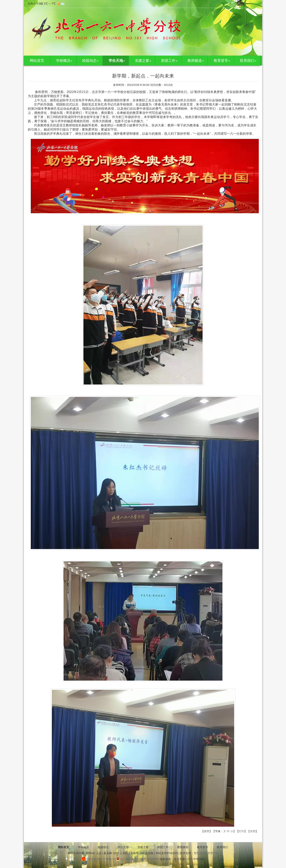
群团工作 (169, 61)
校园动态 (90, 61)
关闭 (253, 831)
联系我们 (248, 61)
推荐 (207, 831)
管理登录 (213, 853)
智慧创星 (199, 853)
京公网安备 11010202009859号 (138, 859)
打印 (242, 831)
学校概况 (64, 61)
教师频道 (196, 61)
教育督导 (222, 61)
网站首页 (37, 61)
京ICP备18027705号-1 (98, 859)
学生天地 (117, 61)
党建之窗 (143, 61)
